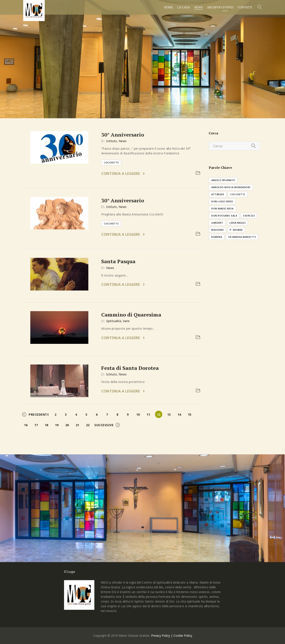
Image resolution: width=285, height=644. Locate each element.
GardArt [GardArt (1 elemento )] (217, 223)
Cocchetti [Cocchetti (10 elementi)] (238, 194)
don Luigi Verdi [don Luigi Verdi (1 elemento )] (222, 201)
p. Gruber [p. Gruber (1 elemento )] (236, 230)
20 (67, 425)
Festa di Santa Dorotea (130, 368)
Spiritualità (114, 321)
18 (46, 425)
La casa (184, 7)
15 (190, 414)
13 (169, 414)
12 (159, 414)
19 (57, 425)
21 (77, 425)
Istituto (112, 141)
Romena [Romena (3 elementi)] (217, 237)
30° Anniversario (123, 135)
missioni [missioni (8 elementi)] (217, 230)
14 (179, 414)
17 (36, 425)
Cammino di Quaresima (131, 315)
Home (169, 7)
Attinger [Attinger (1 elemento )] (218, 194)
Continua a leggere (121, 174)
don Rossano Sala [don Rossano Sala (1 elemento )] (224, 216)
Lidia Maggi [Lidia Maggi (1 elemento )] (238, 223)
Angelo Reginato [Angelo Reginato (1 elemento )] (223, 180)
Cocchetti (111, 162)
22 (88, 425)
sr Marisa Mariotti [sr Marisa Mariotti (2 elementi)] (242, 237)
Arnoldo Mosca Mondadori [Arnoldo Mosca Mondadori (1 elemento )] (231, 187)
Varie (126, 321)
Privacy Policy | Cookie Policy (172, 636)
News (199, 7)
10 (138, 414)
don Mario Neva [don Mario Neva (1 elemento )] (222, 208)
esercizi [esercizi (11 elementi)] (249, 216)
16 (26, 425)
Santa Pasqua (118, 261)
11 (148, 414)
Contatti (245, 7)
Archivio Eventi (220, 7)
